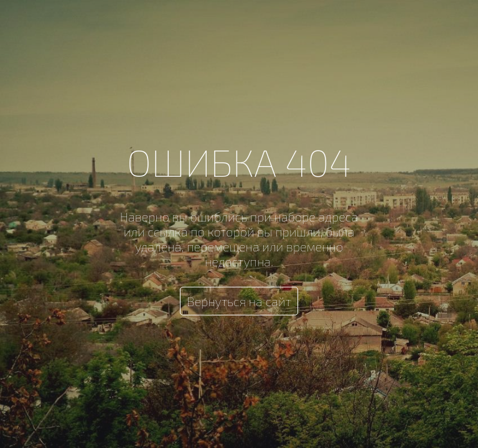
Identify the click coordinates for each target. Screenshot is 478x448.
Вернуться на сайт (239, 301)
